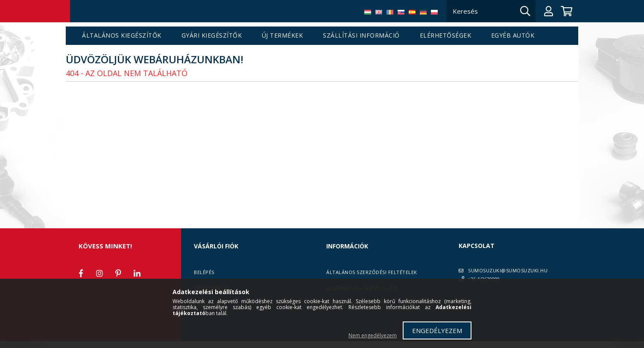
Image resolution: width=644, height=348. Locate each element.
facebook (81, 273)
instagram (100, 273)
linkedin (137, 273)
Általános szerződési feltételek (372, 272)
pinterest (118, 273)
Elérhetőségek (446, 36)
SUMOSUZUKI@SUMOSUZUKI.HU (508, 270)
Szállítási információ (361, 36)
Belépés (204, 272)
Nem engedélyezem (373, 335)
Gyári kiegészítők (212, 36)
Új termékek (282, 36)
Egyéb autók (513, 36)
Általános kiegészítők (122, 36)
